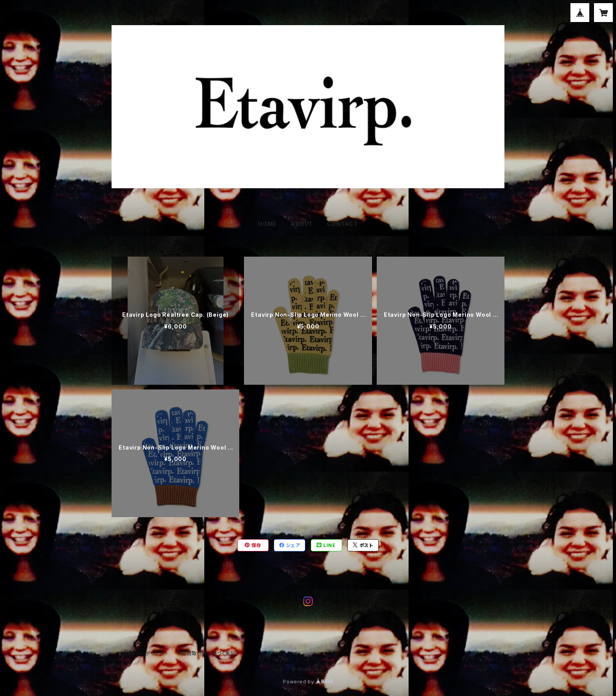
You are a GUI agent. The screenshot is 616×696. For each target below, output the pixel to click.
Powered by (308, 682)
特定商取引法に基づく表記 (206, 653)
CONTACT (342, 224)
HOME (267, 224)
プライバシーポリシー (141, 653)
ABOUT (302, 224)
